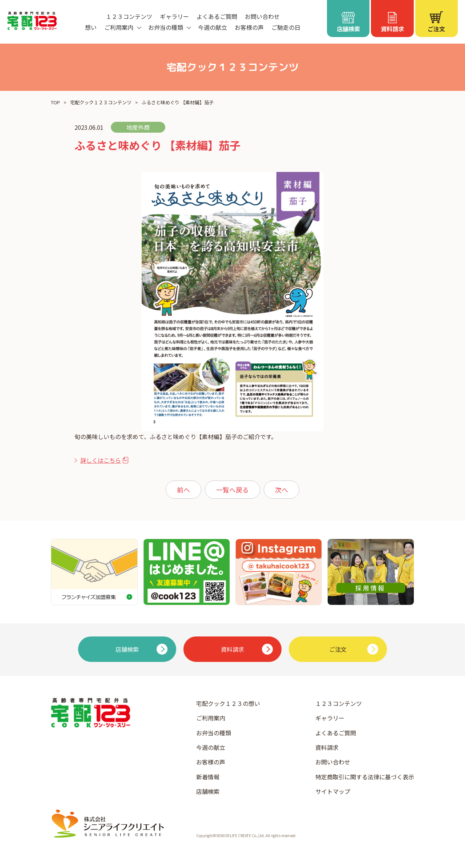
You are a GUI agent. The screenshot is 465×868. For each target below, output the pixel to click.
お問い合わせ (262, 16)
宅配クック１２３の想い (228, 703)
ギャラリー (174, 16)
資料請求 (327, 747)
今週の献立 (213, 27)
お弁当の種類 (214, 733)
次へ (282, 490)
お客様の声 (249, 27)
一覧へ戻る (232, 490)
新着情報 (208, 777)
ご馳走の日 (286, 27)
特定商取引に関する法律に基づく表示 (365, 777)
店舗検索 (208, 791)
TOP (55, 102)
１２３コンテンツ (129, 16)
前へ (183, 490)
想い (91, 27)
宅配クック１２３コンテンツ (101, 102)
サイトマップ (333, 791)
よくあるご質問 (217, 16)
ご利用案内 (211, 718)
